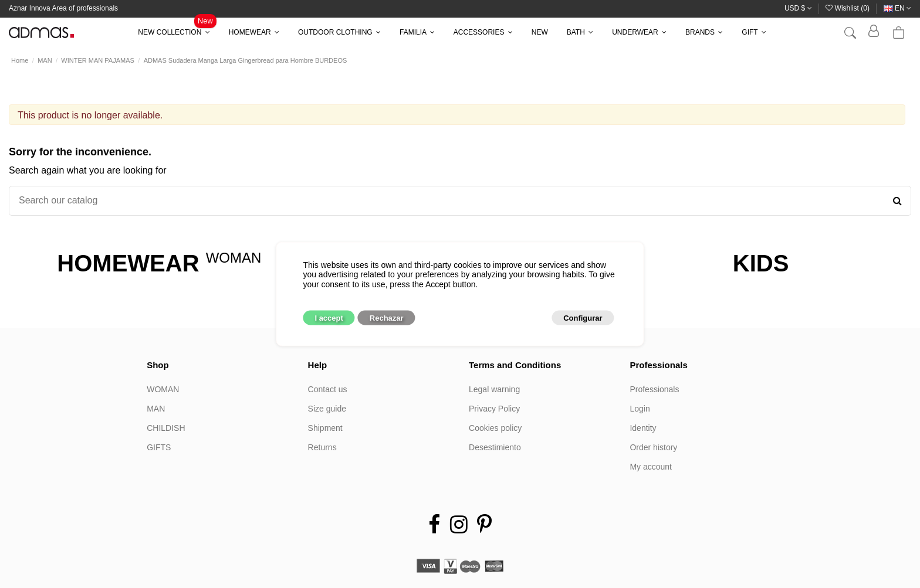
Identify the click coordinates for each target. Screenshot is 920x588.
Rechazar (387, 318)
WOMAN (163, 389)
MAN (156, 409)
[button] (174, 32)
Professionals (654, 389)
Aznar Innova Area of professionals (63, 8)
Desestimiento (495, 447)
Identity (643, 428)
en (897, 8)
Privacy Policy (494, 409)
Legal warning (494, 389)
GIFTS (159, 447)
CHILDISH (166, 428)
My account (651, 467)
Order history (653, 447)
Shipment (325, 428)
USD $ (798, 8)
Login (640, 409)
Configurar (583, 318)
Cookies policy (495, 428)
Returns (322, 447)
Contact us (328, 389)
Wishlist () (848, 8)
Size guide (327, 409)
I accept (329, 318)
